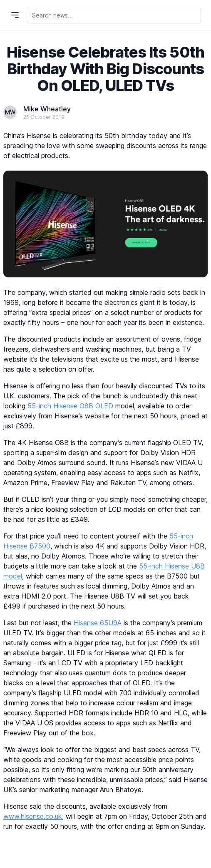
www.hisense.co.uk (33, 816)
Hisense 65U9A (98, 623)
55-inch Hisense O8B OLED (70, 406)
